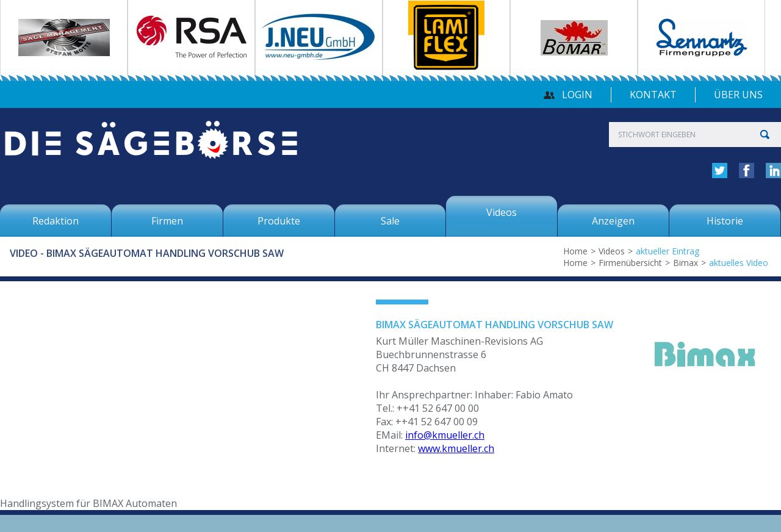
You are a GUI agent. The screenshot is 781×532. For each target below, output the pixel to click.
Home (575, 251)
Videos (612, 251)
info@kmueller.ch (445, 435)
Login (577, 95)
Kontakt (653, 95)
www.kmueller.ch (456, 448)
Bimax (686, 263)
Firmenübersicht (630, 263)
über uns (738, 95)
